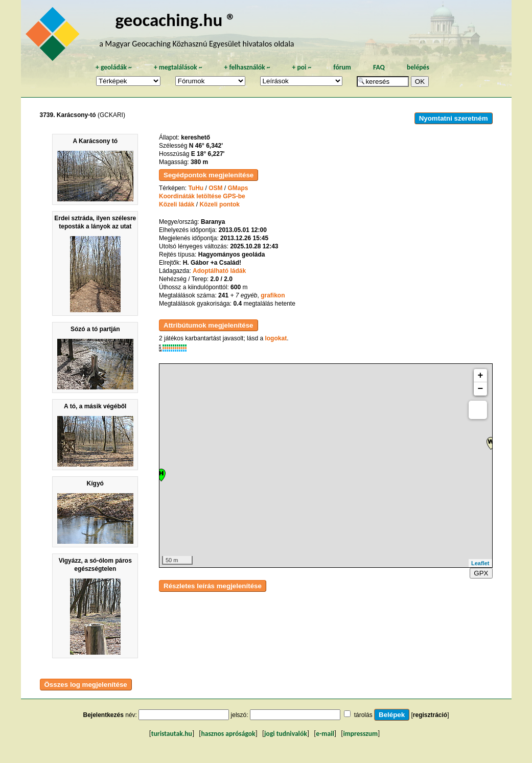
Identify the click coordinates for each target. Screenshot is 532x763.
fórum (342, 67)
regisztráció (430, 715)
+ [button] (481, 376)
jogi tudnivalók (286, 734)
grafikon (273, 295)
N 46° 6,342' (206, 146)
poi (302, 67)
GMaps (238, 188)
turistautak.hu (172, 734)
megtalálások (178, 67)
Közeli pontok (219, 204)
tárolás (363, 715)
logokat (276, 338)
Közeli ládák (177, 204)
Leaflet (480, 563)
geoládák (114, 67)
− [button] (481, 389)
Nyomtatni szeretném (454, 118)
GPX (481, 573)
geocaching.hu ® (176, 20)
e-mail (325, 734)
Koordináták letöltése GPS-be (202, 196)
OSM (215, 188)
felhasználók (247, 67)
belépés (418, 67)
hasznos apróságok (228, 734)
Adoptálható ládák (219, 271)
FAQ (379, 67)
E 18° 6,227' (208, 154)
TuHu (196, 188)
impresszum (360, 734)
